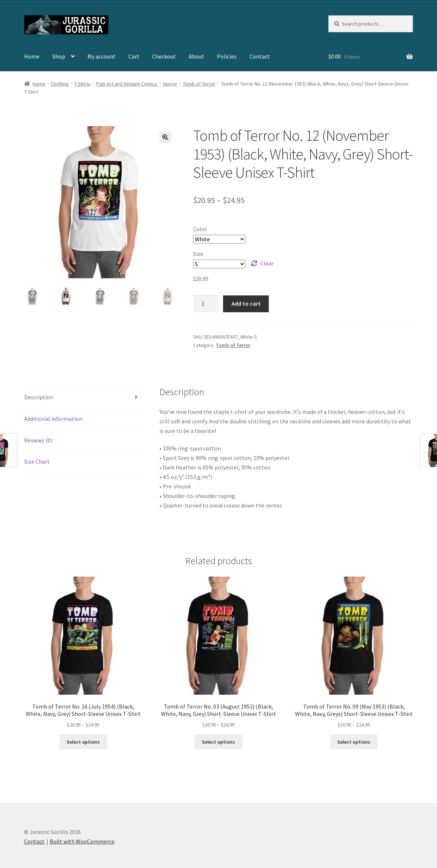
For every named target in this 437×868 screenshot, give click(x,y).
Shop (59, 56)
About (196, 56)
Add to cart (246, 303)
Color (200, 229)
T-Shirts (82, 84)
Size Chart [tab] (37, 461)
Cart (134, 56)
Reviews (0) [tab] (38, 440)
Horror (170, 84)
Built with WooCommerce (82, 841)
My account (101, 56)
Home (32, 56)
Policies (227, 56)
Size (198, 254)
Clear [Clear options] (267, 263)
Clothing (60, 84)
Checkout (164, 56)
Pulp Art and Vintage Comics (127, 84)
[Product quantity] (206, 304)
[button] (165, 137)
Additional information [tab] (53, 419)
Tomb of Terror (199, 84)
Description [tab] (39, 397)
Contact (260, 56)
